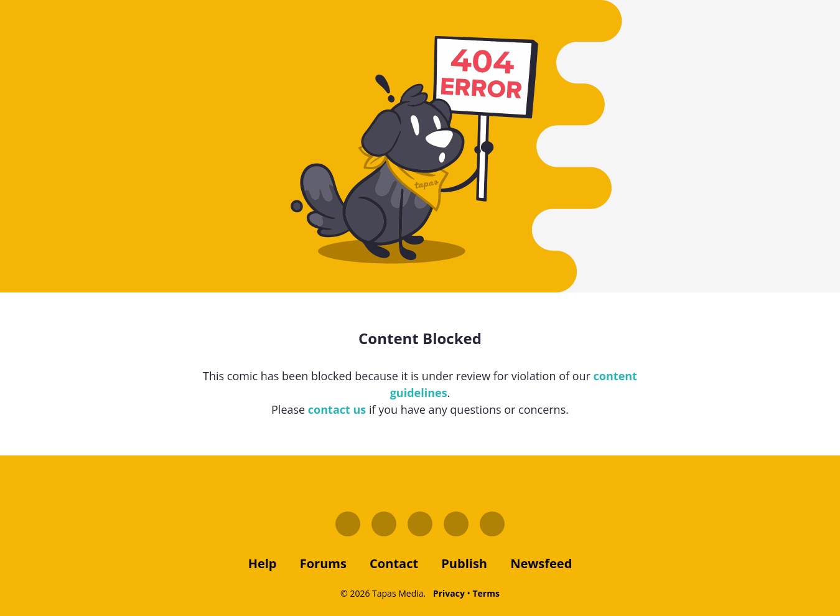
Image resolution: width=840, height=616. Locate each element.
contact (394, 563)
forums (323, 563)
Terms (486, 593)
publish (464, 563)
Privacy (449, 593)
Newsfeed (541, 563)
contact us (337, 409)
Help (263, 563)
